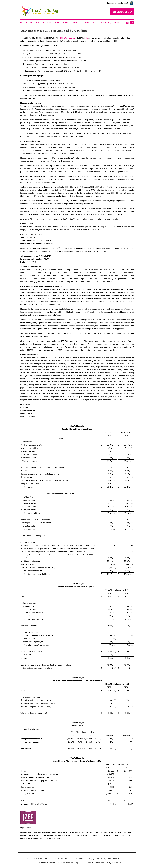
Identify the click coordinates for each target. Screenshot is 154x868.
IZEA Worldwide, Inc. (68, 38)
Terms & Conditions (78, 859)
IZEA (86, 38)
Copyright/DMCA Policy (97, 859)
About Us (90, 23)
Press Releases (44, 23)
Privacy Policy (114, 859)
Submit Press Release (61, 859)
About (29, 859)
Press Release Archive (42, 859)
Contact (76, 23)
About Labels (61, 23)
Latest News (27, 23)
